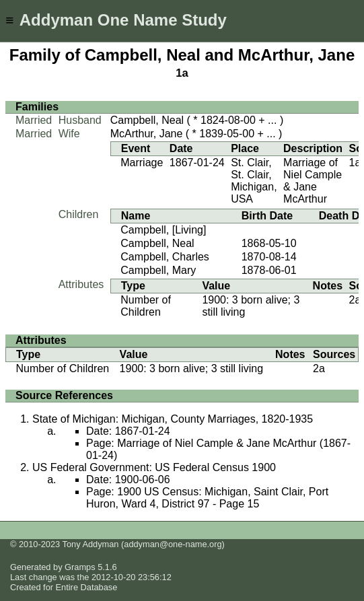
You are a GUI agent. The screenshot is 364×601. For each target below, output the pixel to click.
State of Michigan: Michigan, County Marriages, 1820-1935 (173, 419)
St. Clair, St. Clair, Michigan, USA (254, 181)
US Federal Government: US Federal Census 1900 (154, 467)
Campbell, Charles (165, 257)
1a (182, 73)
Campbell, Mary (158, 270)
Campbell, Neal (147, 120)
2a (355, 300)
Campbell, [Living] (163, 230)
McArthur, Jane (147, 134)
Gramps (80, 567)
